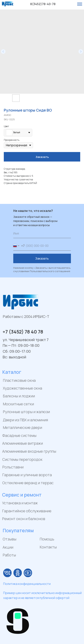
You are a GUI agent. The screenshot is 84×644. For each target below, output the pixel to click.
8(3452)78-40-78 (43, 4)
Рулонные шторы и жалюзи (26, 412)
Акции (8, 547)
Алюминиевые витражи (23, 443)
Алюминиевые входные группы (29, 451)
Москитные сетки (18, 404)
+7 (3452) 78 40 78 (23, 332)
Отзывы (9, 539)
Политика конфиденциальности (27, 584)
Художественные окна (22, 388)
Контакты (48, 547)
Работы (9, 555)
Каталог (12, 372)
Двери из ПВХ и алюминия (25, 420)
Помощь (47, 539)
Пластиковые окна (19, 380)
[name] (42, 233)
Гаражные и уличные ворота (27, 475)
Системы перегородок (22, 459)
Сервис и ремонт (22, 495)
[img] (7, 573)
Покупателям (18, 530)
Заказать (42, 258)
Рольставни (13, 467)
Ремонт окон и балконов (24, 519)
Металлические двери (22, 427)
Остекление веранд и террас (28, 483)
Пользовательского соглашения (50, 271)
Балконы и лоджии (19, 396)
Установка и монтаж (20, 503)
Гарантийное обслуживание (27, 511)
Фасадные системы (19, 435)
